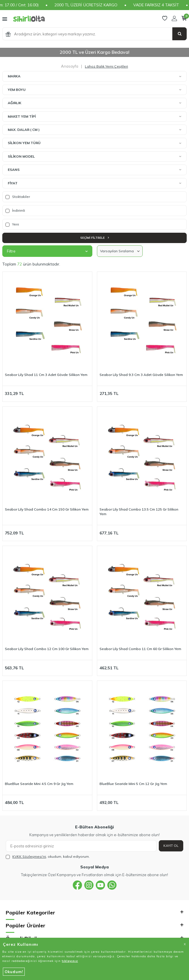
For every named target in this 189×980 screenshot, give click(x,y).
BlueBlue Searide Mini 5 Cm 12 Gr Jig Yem (133, 784)
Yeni (12, 224)
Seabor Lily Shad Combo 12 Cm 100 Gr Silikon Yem (47, 649)
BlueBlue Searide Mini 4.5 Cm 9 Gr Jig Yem (39, 784)
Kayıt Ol (171, 846)
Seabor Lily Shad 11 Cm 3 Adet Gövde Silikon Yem (46, 375)
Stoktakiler (18, 197)
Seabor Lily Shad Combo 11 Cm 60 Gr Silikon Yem (140, 649)
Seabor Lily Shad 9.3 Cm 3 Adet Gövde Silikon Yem (141, 375)
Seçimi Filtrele (94, 238)
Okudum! (14, 972)
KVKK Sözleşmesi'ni (29, 856)
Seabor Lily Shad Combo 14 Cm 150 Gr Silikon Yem (47, 509)
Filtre (47, 251)
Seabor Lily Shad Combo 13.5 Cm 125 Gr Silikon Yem (139, 512)
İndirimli (15, 211)
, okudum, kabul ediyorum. (48, 857)
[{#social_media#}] (77, 885)
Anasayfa (70, 66)
